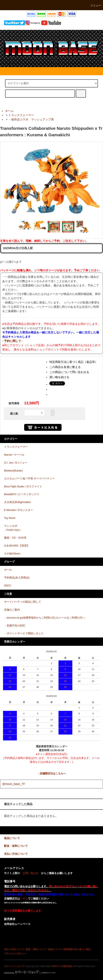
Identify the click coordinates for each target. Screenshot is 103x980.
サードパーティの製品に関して (23, 602)
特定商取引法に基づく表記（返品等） (74, 362)
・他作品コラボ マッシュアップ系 (31, 119)
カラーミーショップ (14, 966)
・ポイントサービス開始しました (24, 633)
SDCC (8, 586)
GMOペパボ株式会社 (62, 966)
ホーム (9, 111)
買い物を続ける (59, 377)
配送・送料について (36, 949)
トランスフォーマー (21, 115)
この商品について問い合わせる (69, 372)
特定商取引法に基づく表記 (77, 949)
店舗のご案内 (12, 610)
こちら (24, 899)
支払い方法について (14, 949)
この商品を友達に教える (65, 367)
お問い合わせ (30, 873)
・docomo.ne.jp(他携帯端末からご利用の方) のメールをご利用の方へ (45, 618)
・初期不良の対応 (15, 626)
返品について (55, 949)
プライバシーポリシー (15, 954)
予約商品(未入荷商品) (17, 578)
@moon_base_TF (14, 784)
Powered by (30, 973)
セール (8, 570)
